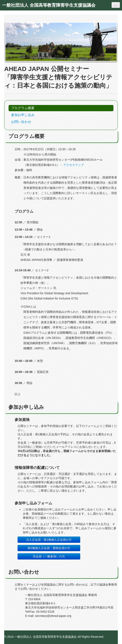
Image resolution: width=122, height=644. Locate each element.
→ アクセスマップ (72, 165)
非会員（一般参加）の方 (49, 556)
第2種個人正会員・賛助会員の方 (49, 548)
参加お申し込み (23, 115)
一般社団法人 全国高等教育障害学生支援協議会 (49, 5)
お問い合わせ (21, 122)
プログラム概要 (23, 108)
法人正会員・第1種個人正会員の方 (49, 540)
